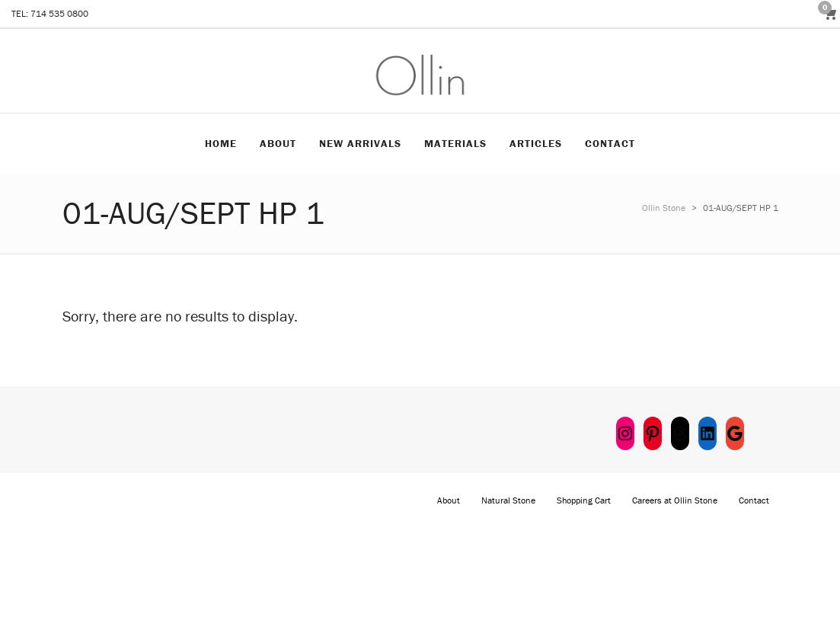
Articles (536, 143)
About (278, 143)
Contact (610, 143)
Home (221, 143)
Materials (455, 143)
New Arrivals (360, 143)
